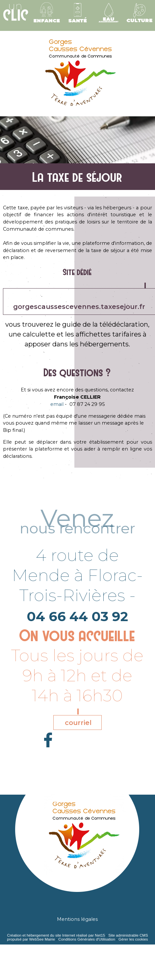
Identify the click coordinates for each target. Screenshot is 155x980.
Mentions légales (77, 919)
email (57, 404)
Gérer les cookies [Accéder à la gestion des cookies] (133, 939)
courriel (78, 723)
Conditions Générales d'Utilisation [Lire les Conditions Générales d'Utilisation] (87, 939)
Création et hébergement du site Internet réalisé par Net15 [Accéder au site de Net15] (56, 935)
